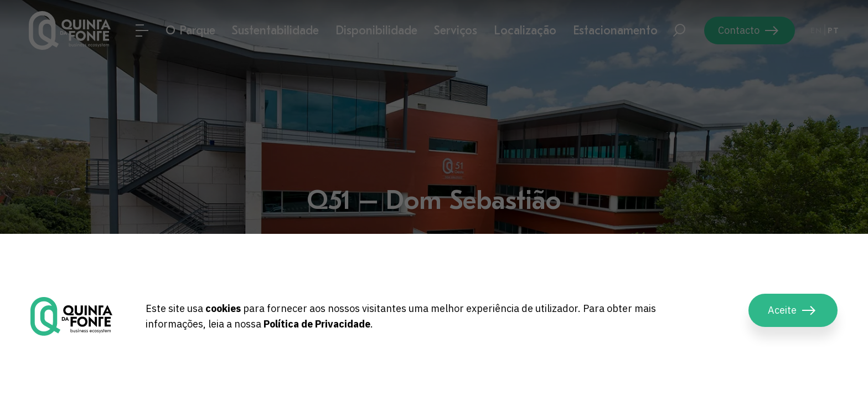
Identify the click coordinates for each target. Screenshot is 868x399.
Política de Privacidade (317, 324)
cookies (223, 308)
